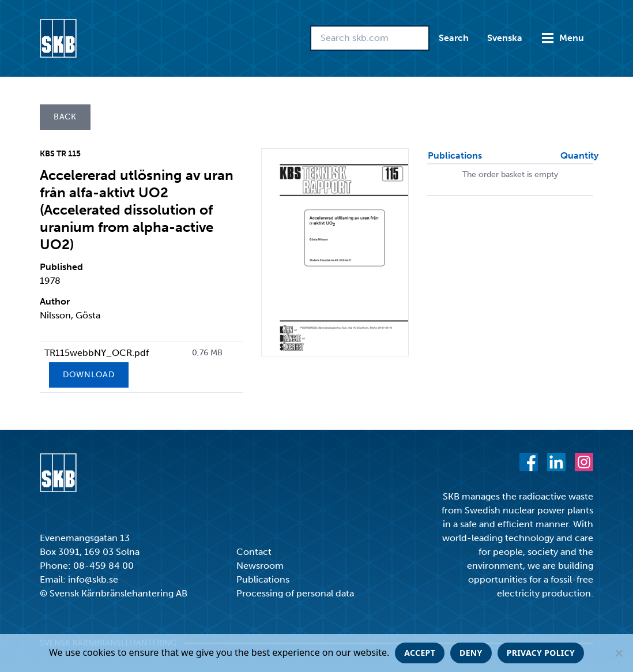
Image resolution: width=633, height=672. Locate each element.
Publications (263, 579)
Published (61, 267)
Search (454, 38)
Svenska (505, 38)
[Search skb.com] (370, 38)
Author (55, 301)
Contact (254, 552)
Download (89, 375)
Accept (420, 653)
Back (65, 117)
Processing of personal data (295, 593)
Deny (471, 653)
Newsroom (260, 566)
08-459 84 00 (103, 566)
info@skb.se (93, 579)
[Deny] (619, 653)
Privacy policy (541, 653)
